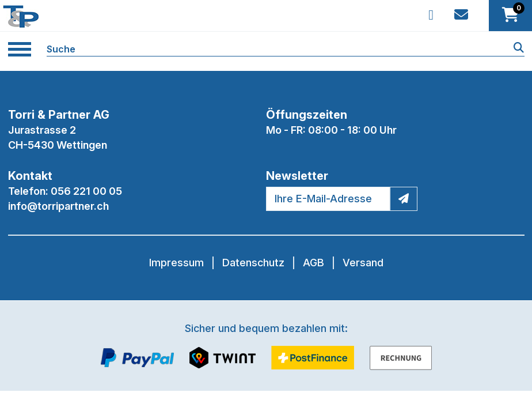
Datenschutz (253, 263)
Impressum (176, 263)
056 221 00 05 (86, 191)
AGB (313, 263)
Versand (363, 263)
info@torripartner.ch (58, 206)
